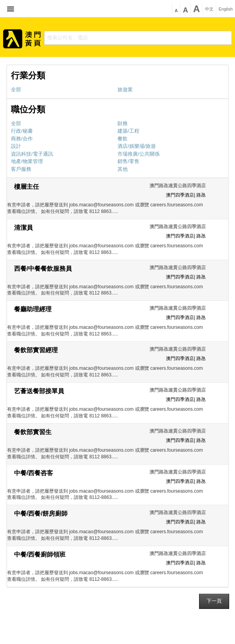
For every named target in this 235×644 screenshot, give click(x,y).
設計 (16, 146)
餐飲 (123, 139)
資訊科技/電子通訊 (32, 154)
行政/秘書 (22, 131)
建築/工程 (128, 131)
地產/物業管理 (27, 161)
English (226, 9)
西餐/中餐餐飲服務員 (43, 269)
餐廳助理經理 (33, 309)
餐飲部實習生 (33, 432)
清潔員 (23, 228)
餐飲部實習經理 (36, 350)
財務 (123, 123)
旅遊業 (125, 90)
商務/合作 (22, 139)
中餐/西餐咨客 (34, 473)
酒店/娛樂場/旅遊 (137, 146)
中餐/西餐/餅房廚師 (41, 514)
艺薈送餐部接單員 (39, 391)
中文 (209, 9)
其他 (123, 169)
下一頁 (214, 601)
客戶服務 (21, 169)
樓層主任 (27, 187)
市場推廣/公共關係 (139, 154)
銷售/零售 (128, 161)
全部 (16, 90)
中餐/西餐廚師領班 (40, 554)
